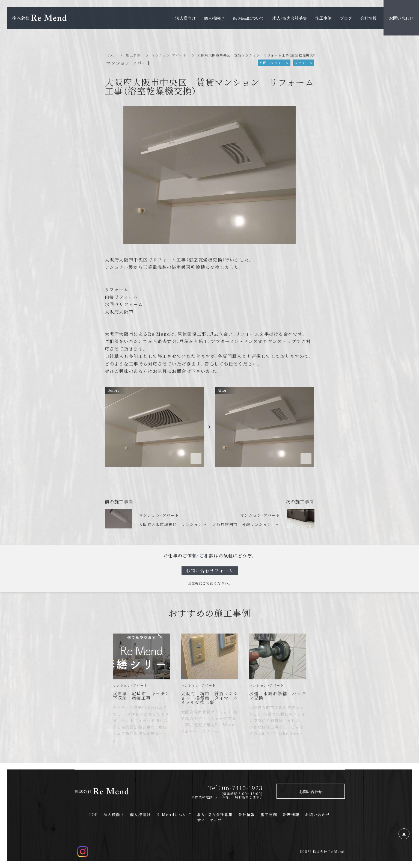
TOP (93, 815)
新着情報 (291, 815)
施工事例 (133, 55)
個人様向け (140, 815)
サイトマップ (209, 820)
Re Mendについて (248, 18)
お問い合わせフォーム (210, 571)
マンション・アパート (169, 55)
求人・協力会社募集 (215, 815)
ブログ (346, 18)
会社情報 (246, 815)
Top (111, 55)
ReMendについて (174, 815)
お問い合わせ (317, 815)
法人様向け (114, 815)
